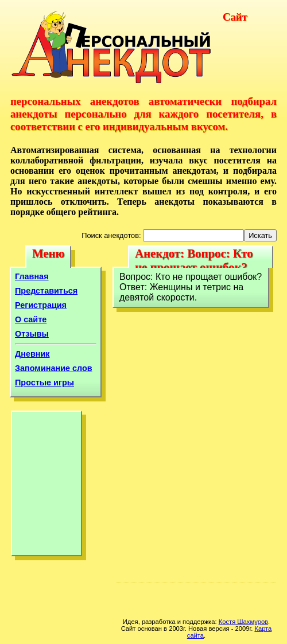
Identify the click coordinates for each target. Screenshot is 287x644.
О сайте (31, 319)
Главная (32, 276)
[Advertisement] (46, 486)
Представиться (46, 291)
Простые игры (44, 383)
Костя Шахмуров (243, 622)
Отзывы (32, 334)
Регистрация (41, 305)
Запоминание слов (54, 368)
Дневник (32, 354)
